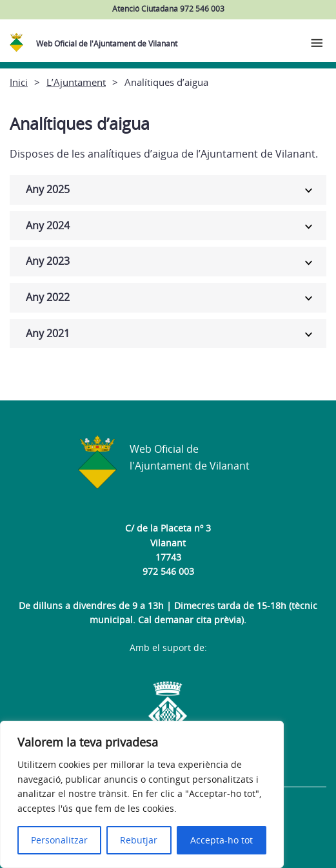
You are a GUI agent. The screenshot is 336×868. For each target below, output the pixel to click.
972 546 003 (168, 571)
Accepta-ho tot (222, 840)
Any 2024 (48, 225)
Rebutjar (139, 840)
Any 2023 (48, 261)
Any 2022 (48, 297)
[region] (142, 794)
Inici (19, 82)
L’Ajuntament (76, 82)
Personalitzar (59, 840)
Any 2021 (48, 333)
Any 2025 (48, 189)
